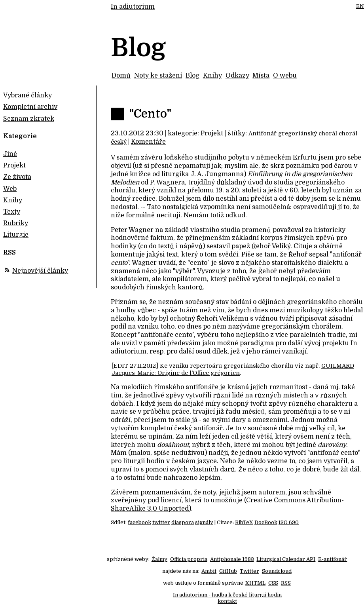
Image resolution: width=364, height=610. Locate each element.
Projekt (212, 133)
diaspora (183, 522)
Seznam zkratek (29, 119)
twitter (161, 522)
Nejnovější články (40, 271)
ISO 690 (289, 522)
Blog (192, 76)
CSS (273, 583)
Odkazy (237, 76)
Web (10, 189)
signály (204, 522)
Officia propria (189, 559)
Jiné (10, 154)
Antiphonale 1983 (232, 559)
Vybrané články (27, 95)
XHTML (255, 583)
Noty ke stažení (158, 76)
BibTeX (244, 522)
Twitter (249, 571)
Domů (121, 76)
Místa (261, 76)
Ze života (17, 177)
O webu (285, 76)
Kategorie (20, 136)
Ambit (209, 571)
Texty (12, 212)
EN (360, 6)
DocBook (266, 522)
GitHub (228, 571)
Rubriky (16, 223)
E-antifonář (333, 559)
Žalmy (159, 559)
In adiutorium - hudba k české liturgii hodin (227, 595)
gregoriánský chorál (308, 133)
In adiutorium (133, 7)
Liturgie (16, 235)
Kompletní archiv (30, 107)
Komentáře (148, 142)
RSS (286, 583)
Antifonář (263, 133)
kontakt (227, 601)
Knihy (212, 76)
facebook (139, 522)
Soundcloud (277, 571)
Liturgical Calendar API (286, 559)
